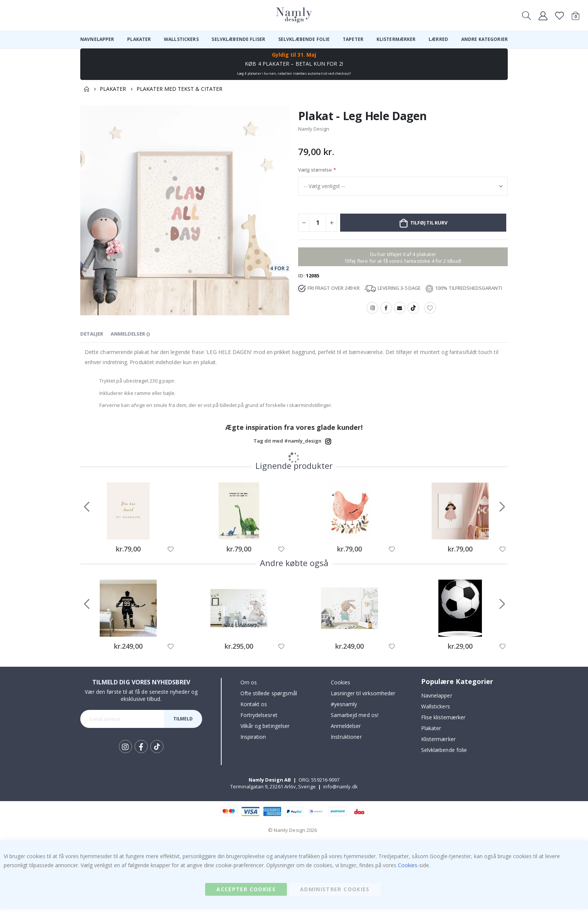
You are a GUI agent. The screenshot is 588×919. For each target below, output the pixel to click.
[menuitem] (97, 39)
